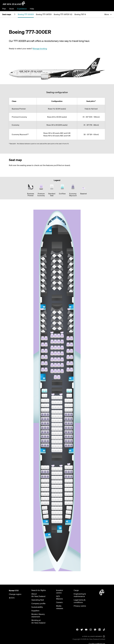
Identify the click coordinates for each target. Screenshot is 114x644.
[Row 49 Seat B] (45, 472)
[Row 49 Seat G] (61, 473)
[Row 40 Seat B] (45, 419)
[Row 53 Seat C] (48, 490)
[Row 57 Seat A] (43, 508)
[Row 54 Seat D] (53, 495)
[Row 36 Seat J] (69, 401)
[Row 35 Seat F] (58, 398)
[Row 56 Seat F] (58, 504)
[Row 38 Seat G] (61, 412)
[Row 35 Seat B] (46, 396)
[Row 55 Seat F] (58, 499)
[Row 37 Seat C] (48, 405)
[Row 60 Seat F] (58, 521)
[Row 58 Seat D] (53, 513)
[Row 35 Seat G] (61, 398)
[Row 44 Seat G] (61, 438)
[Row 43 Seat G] (61, 433)
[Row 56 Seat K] (71, 503)
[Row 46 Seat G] (61, 446)
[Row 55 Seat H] (66, 499)
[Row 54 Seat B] (45, 494)
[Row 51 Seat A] (42, 481)
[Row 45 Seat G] (61, 442)
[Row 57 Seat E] (56, 508)
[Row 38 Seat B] (45, 410)
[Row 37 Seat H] (66, 405)
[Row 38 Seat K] (71, 410)
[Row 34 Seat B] (46, 391)
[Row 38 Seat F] (58, 412)
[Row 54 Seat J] (69, 494)
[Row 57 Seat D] (53, 508)
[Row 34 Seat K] (71, 391)
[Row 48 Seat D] (53, 469)
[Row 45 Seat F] (58, 442)
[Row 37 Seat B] (45, 405)
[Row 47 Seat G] (61, 450)
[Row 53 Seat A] (42, 490)
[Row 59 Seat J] (67, 516)
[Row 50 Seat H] (66, 476)
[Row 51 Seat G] (61, 482)
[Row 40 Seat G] (61, 420)
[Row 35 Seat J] (68, 396)
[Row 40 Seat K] (71, 419)
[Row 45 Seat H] (66, 441)
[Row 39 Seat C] (48, 414)
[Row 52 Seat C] (48, 485)
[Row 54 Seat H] (66, 494)
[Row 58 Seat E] (56, 513)
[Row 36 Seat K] (71, 401)
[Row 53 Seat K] (71, 490)
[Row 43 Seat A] (42, 432)
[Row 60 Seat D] (53, 521)
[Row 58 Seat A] (44, 512)
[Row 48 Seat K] (71, 467)
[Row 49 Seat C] (48, 472)
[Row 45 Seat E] (56, 442)
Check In (108, 9)
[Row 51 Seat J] (69, 481)
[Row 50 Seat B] (45, 476)
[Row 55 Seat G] (61, 499)
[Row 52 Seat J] (69, 485)
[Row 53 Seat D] (53, 491)
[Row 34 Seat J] (68, 391)
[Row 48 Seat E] (56, 469)
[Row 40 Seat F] (58, 420)
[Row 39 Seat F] (58, 416)
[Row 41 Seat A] (42, 423)
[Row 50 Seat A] (42, 476)
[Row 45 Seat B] (45, 441)
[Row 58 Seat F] (58, 513)
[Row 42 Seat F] (58, 429)
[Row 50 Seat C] (48, 476)
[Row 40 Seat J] (69, 419)
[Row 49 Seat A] (42, 472)
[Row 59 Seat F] (58, 517)
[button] (108, 14)
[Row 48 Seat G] (61, 469)
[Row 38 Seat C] (48, 410)
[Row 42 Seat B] (45, 428)
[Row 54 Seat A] (42, 494)
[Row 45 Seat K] (71, 441)
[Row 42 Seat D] (53, 429)
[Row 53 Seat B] (45, 490)
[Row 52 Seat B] (45, 485)
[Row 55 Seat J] (69, 499)
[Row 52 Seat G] (61, 486)
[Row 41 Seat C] (48, 423)
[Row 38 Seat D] (53, 412)
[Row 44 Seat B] (45, 436)
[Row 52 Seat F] (58, 486)
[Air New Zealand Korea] (14, 3)
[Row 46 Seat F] (58, 446)
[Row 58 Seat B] (47, 512)
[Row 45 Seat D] (53, 442)
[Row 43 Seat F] (58, 433)
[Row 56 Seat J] (69, 503)
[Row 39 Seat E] (56, 416)
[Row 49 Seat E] (56, 473)
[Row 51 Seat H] (66, 481)
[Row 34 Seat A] (43, 391)
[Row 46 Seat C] (48, 445)
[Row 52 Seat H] (66, 485)
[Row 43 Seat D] (53, 433)
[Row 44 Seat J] (69, 436)
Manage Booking (95, 9)
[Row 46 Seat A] (42, 445)
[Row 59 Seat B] (47, 516)
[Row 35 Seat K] (71, 396)
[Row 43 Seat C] (48, 432)
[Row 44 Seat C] (48, 436)
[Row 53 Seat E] (56, 491)
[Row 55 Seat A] (42, 499)
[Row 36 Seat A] (42, 401)
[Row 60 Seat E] (56, 521)
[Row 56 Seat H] (66, 503)
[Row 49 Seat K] (71, 472)
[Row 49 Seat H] (66, 472)
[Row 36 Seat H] (66, 401)
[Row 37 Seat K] (71, 405)
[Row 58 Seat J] (67, 512)
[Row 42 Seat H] (66, 428)
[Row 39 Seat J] (69, 414)
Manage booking (40, 49)
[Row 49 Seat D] (53, 473)
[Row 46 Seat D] (53, 446)
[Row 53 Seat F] (58, 491)
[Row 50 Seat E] (56, 478)
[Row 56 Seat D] (53, 504)
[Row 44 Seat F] (58, 438)
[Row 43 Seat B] (45, 432)
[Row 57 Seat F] (58, 508)
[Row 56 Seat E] (56, 504)
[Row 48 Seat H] (66, 467)
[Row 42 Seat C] (48, 428)
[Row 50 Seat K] (71, 476)
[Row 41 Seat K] (71, 423)
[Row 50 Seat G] (61, 478)
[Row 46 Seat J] (69, 445)
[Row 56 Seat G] (61, 504)
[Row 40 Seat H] (66, 419)
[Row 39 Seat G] (61, 416)
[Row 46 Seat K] (71, 445)
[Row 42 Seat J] (69, 428)
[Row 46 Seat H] (66, 445)
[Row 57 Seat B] (46, 508)
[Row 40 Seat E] (56, 420)
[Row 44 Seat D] (53, 438)
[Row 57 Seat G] (61, 508)
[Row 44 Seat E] (56, 438)
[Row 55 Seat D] (53, 499)
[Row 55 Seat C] (48, 499)
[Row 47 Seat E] (56, 450)
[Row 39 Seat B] (45, 414)
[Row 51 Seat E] (56, 482)
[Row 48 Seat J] (69, 467)
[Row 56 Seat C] (48, 503)
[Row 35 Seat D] (53, 398)
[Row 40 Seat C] (48, 419)
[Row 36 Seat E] (56, 402)
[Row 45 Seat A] (42, 441)
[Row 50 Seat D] (53, 478)
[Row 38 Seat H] (66, 410)
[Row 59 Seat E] (56, 517)
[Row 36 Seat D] (53, 402)
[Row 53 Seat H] (66, 490)
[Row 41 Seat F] (58, 425)
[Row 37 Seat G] (61, 407)
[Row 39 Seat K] (71, 414)
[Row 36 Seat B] (45, 401)
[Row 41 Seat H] (66, 423)
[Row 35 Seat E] (56, 398)
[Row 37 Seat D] (53, 407)
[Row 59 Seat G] (61, 517)
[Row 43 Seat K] (71, 432)
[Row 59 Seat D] (53, 517)
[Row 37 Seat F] (58, 407)
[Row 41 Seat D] (53, 425)
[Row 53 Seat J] (69, 490)
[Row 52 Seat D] (53, 486)
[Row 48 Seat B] (45, 467)
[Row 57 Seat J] (68, 508)
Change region (15, 594)
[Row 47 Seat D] (53, 450)
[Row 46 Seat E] (56, 446)
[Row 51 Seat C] (48, 481)
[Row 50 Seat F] (58, 478)
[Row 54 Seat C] (48, 494)
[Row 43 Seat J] (69, 432)
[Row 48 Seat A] (42, 467)
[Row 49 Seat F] (58, 473)
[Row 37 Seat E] (56, 407)
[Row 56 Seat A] (42, 503)
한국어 (12, 598)
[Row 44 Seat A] (42, 436)
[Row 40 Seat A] (42, 419)
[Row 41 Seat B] (45, 423)
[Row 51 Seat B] (45, 481)
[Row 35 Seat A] (43, 396)
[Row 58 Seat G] (61, 513)
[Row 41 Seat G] (61, 425)
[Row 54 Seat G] (61, 495)
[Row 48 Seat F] (58, 469)
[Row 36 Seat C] (48, 401)
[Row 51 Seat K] (71, 481)
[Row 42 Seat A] (42, 428)
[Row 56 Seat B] (45, 503)
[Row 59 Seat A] (44, 517)
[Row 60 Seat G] (61, 521)
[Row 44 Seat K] (71, 436)
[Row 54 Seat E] (56, 495)
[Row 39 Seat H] (66, 414)
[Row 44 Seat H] (66, 436)
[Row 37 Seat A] (42, 405)
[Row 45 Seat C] (48, 441)
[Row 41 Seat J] (69, 423)
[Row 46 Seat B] (45, 445)
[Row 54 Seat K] (71, 494)
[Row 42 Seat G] (61, 429)
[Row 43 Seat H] (66, 432)
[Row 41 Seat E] (56, 425)
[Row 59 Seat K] (69, 517)
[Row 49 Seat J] (69, 472)
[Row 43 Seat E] (56, 433)
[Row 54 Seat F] (58, 495)
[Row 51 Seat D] (53, 482)
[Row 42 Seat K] (71, 428)
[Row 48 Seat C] (48, 467)
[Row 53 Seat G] (61, 491)
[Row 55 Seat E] (56, 499)
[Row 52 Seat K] (71, 485)
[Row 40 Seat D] (53, 420)
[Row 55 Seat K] (71, 499)
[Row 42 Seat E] (56, 429)
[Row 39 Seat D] (53, 416)
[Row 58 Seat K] (70, 512)
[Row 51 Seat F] (58, 482)
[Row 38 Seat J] (69, 410)
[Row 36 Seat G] (61, 402)
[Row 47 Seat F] (58, 450)
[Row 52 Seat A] (42, 485)
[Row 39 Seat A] (42, 414)
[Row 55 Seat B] (45, 499)
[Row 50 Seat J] (69, 476)
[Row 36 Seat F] (58, 402)
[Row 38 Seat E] (56, 412)
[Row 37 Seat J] (69, 405)
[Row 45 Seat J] (69, 441)
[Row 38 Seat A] (42, 410)
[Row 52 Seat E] (56, 486)
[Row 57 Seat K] (70, 508)
